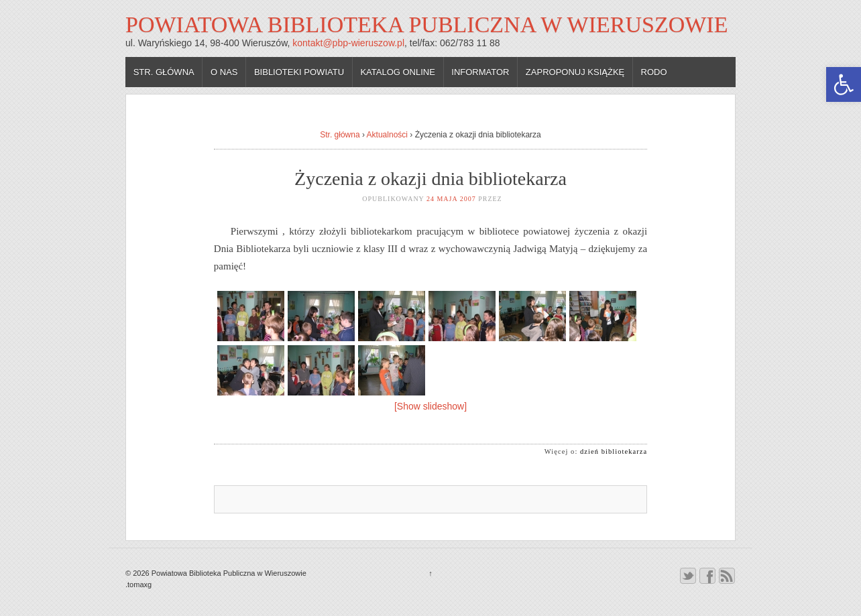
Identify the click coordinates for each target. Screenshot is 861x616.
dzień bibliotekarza (614, 451)
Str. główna (164, 72)
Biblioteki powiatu (299, 72)
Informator (480, 72)
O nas (224, 72)
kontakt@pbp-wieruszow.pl (348, 43)
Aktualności (387, 135)
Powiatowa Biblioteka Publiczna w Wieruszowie (426, 24)
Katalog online (398, 72)
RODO (654, 72)
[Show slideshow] (431, 406)
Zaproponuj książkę (575, 72)
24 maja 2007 (451, 199)
